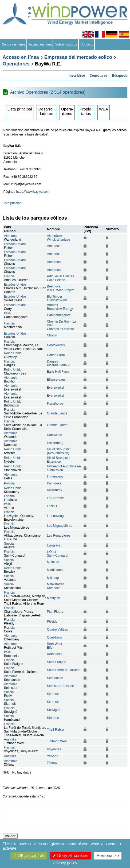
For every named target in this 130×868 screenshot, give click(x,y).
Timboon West (57, 741)
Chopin (52, 335)
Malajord (53, 562)
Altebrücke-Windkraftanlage (59, 238)
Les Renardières (59, 536)
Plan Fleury (55, 612)
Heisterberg (55, 443)
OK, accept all (29, 856)
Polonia (9, 483)
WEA (104, 109)
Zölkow (52, 763)
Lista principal (20, 109)
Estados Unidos (15, 244)
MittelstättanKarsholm (56, 586)
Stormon (53, 718)
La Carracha (56, 498)
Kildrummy (55, 490)
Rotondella (55, 654)
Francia (9, 276)
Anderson (54, 262)
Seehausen (55, 678)
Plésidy (52, 622)
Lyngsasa (54, 545)
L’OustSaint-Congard (57, 554)
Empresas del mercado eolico (78, 57)
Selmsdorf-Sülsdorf (61, 686)
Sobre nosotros (66, 44)
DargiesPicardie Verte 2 (58, 363)
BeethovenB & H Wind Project (61, 288)
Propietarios (86, 111)
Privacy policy (65, 863)
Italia (7, 313)
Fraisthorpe (55, 404)
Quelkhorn (54, 637)
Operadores (16, 64)
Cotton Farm (56, 355)
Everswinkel (56, 388)
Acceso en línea (40, 44)
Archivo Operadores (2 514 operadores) (48, 92)
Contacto (87, 44)
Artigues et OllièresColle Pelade (60, 278)
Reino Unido (13, 353)
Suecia (9, 544)
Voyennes (54, 749)
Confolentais (56, 345)
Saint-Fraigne (57, 662)
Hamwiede (55, 435)
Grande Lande (57, 413)
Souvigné (54, 710)
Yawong (53, 756)
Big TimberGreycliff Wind (57, 298)
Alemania (11, 236)
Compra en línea (14, 44)
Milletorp (53, 578)
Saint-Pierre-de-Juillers (63, 670)
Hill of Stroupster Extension (59, 460)
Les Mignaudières (60, 526)
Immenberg (55, 476)
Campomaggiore (59, 315)
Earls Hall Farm (58, 372)
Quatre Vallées (58, 630)
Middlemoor (55, 570)
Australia (10, 739)
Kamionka (54, 483)
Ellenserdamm (57, 380)
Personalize (108, 856)
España (9, 496)
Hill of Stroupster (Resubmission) (59, 451)
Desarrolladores (46, 111)
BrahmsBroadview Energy (60, 307)
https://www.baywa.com (33, 192)
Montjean (54, 598)
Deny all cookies (70, 856)
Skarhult (53, 694)
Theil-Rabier (56, 730)
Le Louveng (55, 516)
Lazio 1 (52, 506)
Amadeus (54, 246)
